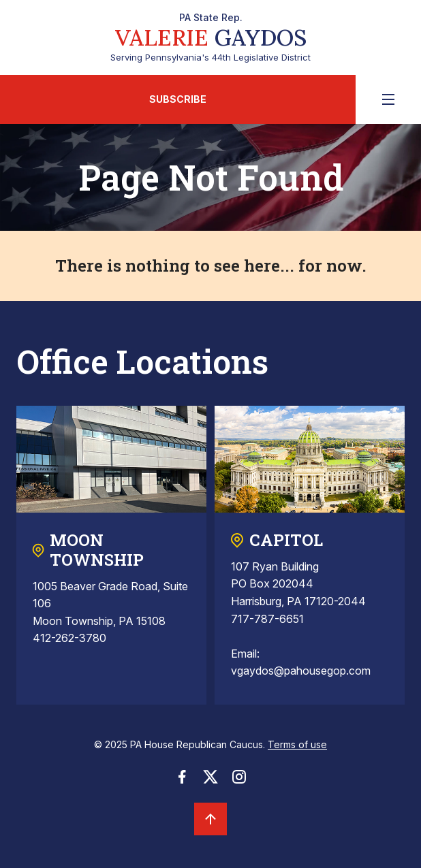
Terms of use (297, 744)
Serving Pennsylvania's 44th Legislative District (210, 37)
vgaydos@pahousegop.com (301, 671)
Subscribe (178, 99)
